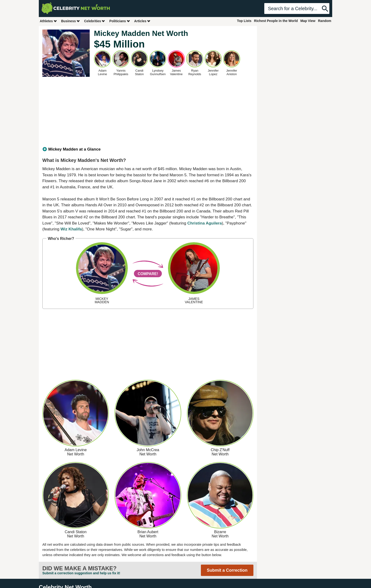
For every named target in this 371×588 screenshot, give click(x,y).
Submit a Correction (227, 570)
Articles (142, 21)
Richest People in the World (276, 21)
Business (71, 21)
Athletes (48, 21)
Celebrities (95, 21)
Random (325, 21)
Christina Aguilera (205, 223)
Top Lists (244, 21)
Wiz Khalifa (71, 229)
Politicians (120, 21)
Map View (308, 21)
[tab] (148, 149)
